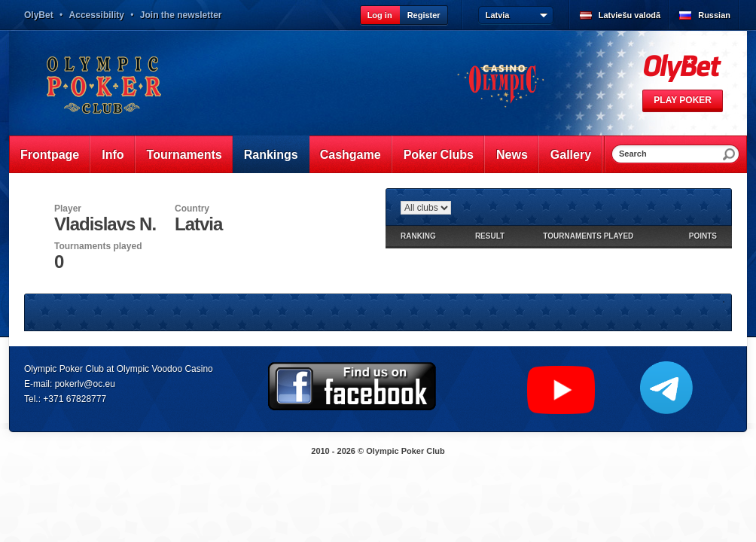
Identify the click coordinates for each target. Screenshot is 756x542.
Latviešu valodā (630, 15)
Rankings (271, 155)
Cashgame (351, 155)
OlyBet (39, 15)
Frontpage (50, 155)
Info (113, 155)
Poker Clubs (439, 155)
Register (424, 15)
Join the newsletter (181, 15)
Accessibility (97, 15)
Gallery (571, 155)
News (512, 155)
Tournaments (184, 155)
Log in (380, 15)
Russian (714, 15)
